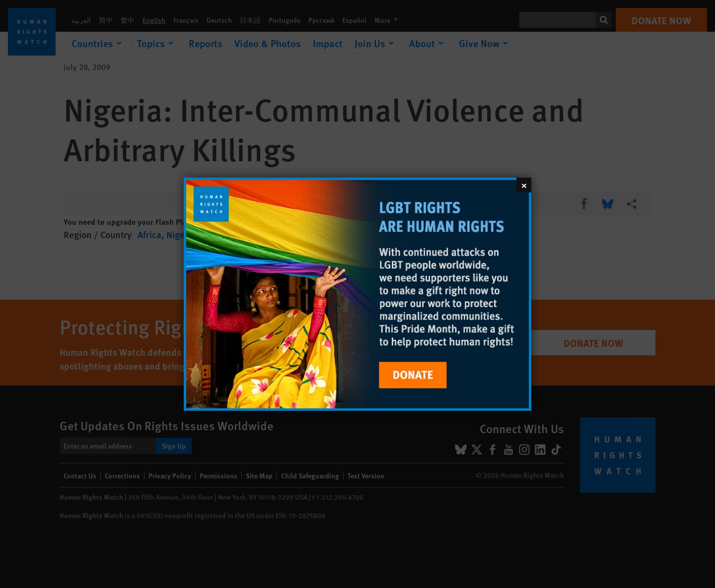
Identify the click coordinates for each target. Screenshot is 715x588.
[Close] (524, 185)
